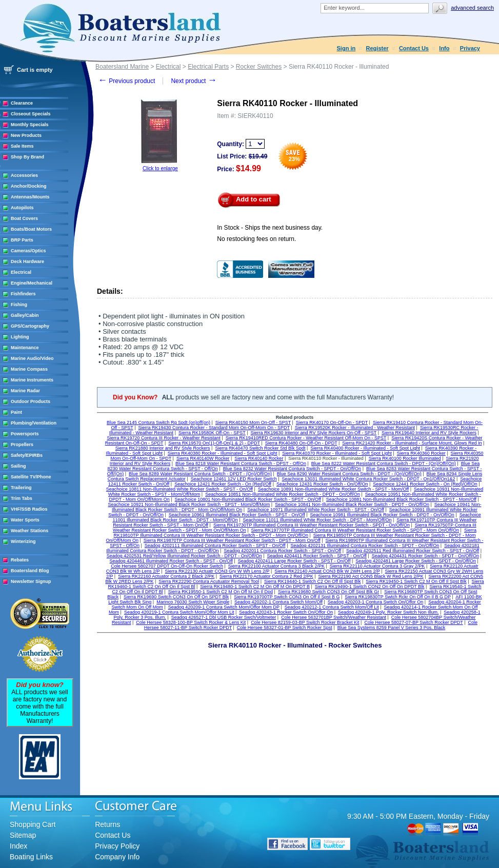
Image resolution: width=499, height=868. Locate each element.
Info (444, 48)
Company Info (117, 857)
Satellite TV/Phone (31, 477)
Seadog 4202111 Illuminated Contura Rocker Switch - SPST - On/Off (215, 546)
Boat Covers (24, 218)
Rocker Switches (259, 67)
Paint (16, 412)
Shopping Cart (33, 824)
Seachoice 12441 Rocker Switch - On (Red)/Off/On (425, 484)
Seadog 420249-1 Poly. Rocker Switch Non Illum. (388, 612)
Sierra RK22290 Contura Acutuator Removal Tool (209, 581)
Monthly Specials (30, 125)
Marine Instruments (32, 380)
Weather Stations (29, 531)
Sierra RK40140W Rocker (203, 458)
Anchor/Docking (29, 186)
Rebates (20, 560)
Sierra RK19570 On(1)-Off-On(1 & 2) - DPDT (214, 443)
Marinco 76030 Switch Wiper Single (193, 602)
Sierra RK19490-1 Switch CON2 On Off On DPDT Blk (370, 587)
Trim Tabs (22, 498)
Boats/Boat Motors (31, 229)
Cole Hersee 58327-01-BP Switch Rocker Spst (285, 628)
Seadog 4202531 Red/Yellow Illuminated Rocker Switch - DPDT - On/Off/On (184, 556)
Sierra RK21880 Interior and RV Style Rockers (163, 448)
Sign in (346, 48)
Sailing (18, 466)
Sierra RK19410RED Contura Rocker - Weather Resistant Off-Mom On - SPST (306, 438)
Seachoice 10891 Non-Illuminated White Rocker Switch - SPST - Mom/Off (333, 489)
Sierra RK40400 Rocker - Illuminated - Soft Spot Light (365, 448)
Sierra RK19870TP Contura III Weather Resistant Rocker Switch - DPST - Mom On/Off (232, 540)
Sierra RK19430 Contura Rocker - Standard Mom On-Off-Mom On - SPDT (214, 428)
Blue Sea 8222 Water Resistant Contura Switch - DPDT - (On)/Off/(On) (384, 463)
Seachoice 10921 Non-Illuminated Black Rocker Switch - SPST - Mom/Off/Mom (189, 504)
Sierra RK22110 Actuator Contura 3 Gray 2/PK (377, 566)
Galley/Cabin (25, 315)
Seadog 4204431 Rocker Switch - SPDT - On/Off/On (425, 556)
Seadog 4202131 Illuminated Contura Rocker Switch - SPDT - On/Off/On (365, 546)
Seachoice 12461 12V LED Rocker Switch (234, 479)
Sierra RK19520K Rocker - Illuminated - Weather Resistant (355, 428)
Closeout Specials (31, 114)
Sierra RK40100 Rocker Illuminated (405, 458)
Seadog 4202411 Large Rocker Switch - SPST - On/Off (294, 561)
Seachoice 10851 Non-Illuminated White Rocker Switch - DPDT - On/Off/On (283, 494)
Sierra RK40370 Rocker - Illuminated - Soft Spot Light (337, 453)
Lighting (20, 337)
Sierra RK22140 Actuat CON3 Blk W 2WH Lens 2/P (327, 571)
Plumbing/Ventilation (34, 423)
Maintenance (25, 348)
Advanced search (472, 8)
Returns (107, 824)
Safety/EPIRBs (27, 455)
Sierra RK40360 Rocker (421, 453)
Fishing (19, 305)
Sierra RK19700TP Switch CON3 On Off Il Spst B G (287, 597)
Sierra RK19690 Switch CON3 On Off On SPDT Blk (176, 597)
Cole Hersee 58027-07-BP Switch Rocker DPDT (413, 622)
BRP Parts (22, 240)
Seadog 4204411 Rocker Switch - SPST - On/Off (317, 556)
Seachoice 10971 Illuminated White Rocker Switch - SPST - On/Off (316, 510)
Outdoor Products (31, 401)
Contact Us (414, 48)
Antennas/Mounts (30, 197)
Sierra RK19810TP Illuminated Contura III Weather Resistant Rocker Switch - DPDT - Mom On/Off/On (295, 533)
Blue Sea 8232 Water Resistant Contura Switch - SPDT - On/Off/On (292, 469)
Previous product (126, 81)
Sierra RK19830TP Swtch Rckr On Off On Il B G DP (398, 597)
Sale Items (22, 146)
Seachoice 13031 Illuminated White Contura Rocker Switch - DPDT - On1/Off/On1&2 (369, 479)
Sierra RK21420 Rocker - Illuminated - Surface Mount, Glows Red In (412, 443)
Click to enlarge (160, 168)
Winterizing (23, 541)
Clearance (22, 103)
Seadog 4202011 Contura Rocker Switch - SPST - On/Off (282, 551)
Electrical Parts (208, 67)
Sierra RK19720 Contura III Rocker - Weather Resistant (163, 438)
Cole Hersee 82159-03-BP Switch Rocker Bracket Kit (305, 622)
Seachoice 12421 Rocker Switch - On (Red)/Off (223, 484)
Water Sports (25, 520)
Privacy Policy (117, 846)
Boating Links (31, 857)
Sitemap (23, 835)
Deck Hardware (27, 261)
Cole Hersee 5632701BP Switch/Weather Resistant (334, 617)
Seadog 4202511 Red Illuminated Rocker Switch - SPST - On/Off (413, 551)
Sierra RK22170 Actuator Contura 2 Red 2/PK (266, 576)
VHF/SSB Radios (29, 509)
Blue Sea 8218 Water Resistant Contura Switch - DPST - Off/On (241, 463)
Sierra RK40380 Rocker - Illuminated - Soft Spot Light (223, 453)
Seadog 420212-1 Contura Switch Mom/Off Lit (332, 607)
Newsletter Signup (31, 581)
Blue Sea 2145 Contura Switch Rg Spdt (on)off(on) (158, 422)
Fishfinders (23, 294)
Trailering (21, 488)
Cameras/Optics (28, 251)
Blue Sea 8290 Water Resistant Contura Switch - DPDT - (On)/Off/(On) (349, 474)
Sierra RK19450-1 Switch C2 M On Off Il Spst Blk (416, 581)
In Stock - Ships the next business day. (270, 228)
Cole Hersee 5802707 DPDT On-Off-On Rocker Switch (167, 566)
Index (18, 846)
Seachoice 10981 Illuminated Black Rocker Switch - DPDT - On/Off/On (382, 515)
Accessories (24, 175)
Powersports (25, 434)
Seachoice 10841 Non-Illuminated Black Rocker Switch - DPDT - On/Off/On (352, 504)
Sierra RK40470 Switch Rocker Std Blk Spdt (260, 448)
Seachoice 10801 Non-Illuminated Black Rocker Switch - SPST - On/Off (248, 499)
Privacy (470, 48)
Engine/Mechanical (32, 283)
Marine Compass (29, 369)
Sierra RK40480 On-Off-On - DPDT (301, 443)
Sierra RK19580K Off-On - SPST (212, 433)
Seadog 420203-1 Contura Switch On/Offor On (375, 602)
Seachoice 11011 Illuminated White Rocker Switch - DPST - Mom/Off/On (317, 520)
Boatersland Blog (30, 571)
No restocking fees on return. (256, 239)
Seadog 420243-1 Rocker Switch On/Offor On (286, 612)
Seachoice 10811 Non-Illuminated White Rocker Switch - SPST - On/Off (179, 489)
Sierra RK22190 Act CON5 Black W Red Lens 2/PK (371, 576)
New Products (26, 135)
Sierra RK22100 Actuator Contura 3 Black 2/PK (276, 566)
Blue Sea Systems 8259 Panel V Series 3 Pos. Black (392, 628)
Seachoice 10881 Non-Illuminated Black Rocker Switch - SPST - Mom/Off (401, 499)
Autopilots (22, 208)
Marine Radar (25, 391)
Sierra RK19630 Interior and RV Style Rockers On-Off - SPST (314, 433)
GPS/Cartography (30, 326)
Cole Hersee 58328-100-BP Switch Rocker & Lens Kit (191, 622)
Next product (194, 81)
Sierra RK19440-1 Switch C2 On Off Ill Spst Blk (312, 581)
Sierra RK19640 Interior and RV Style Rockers (429, 433)
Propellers (22, 445)
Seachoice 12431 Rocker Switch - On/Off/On (322, 484)
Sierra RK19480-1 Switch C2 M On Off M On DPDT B (255, 587)
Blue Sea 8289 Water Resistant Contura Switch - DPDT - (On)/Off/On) (200, 474)
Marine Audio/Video (32, 358)
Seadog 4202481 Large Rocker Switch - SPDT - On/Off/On (416, 561)
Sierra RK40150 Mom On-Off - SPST (253, 422)
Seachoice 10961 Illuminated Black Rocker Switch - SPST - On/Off (237, 515)
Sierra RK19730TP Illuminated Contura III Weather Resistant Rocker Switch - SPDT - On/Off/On (312, 525)
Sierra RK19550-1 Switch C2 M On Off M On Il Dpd (221, 592)
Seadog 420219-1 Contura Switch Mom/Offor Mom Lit (179, 612)
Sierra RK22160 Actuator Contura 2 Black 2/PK (166, 576)
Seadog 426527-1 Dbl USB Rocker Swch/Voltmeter (224, 617)
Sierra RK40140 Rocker (259, 458)
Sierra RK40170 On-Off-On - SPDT (332, 422)
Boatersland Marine (122, 67)
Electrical (21, 272)
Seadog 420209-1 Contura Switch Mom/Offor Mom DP (224, 607)
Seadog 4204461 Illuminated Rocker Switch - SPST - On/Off (171, 561)
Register (377, 48)
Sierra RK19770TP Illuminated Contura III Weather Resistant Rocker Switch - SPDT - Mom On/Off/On (355, 530)
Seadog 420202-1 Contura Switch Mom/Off (278, 602)
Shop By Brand (27, 157)
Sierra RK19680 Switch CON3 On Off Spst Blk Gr (328, 592)
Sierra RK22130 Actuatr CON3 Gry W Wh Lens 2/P (217, 571)
